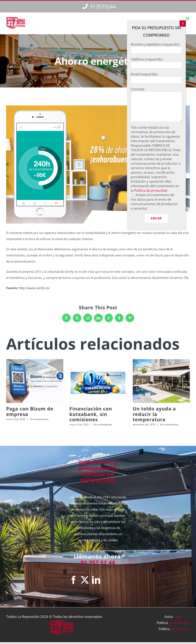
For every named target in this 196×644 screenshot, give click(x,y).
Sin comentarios (39, 419)
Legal (178, 617)
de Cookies (179, 629)
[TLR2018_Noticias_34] (98, 164)
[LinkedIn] (96, 580)
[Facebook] (74, 580)
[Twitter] (85, 580)
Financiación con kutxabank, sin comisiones (91, 414)
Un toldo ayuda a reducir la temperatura (154, 414)
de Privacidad (179, 623)
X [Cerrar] (183, 23)
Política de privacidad (151, 190)
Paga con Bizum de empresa (30, 411)
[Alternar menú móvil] (188, 19)
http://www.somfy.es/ (34, 288)
